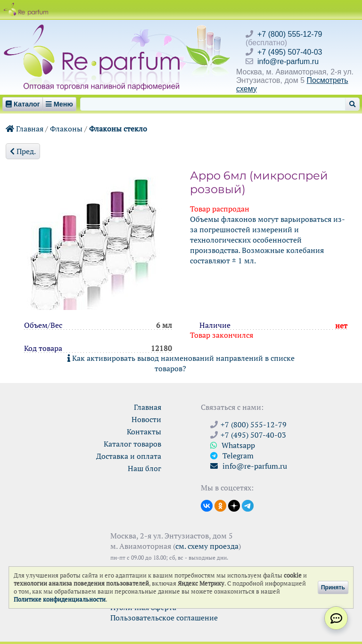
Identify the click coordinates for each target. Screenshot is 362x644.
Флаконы (66, 129)
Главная (25, 129)
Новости (146, 419)
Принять (333, 587)
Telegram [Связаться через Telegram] (232, 456)
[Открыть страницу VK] (207, 505)
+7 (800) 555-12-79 (290, 34)
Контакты (144, 432)
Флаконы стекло (118, 129)
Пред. (23, 151)
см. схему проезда (207, 546)
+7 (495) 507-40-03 (290, 52)
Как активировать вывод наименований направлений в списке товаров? (181, 363)
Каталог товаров (132, 444)
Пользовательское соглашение (164, 618)
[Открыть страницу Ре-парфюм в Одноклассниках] (220, 505)
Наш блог (144, 468)
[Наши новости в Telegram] (248, 505)
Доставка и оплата (129, 456)
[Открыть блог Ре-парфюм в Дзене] (234, 505)
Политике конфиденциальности (60, 599)
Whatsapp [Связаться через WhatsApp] (233, 445)
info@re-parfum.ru (288, 61)
